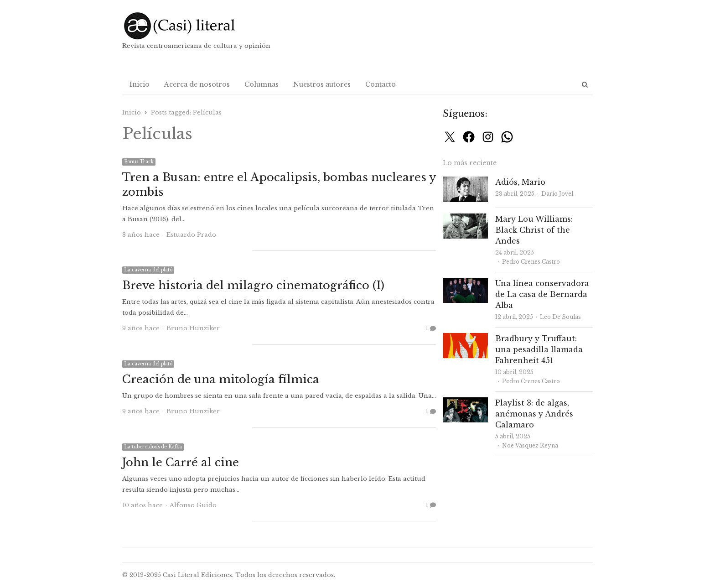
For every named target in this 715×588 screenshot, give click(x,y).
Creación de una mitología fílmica (221, 379)
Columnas (262, 84)
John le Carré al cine (181, 462)
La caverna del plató (148, 270)
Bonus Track (139, 162)
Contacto (381, 84)
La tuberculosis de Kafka (153, 447)
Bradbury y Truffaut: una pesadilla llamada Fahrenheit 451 (539, 349)
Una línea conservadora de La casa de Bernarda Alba (542, 294)
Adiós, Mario (520, 182)
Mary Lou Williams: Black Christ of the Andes (534, 230)
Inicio (140, 84)
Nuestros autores (322, 84)
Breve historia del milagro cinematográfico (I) (253, 285)
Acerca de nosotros (197, 84)
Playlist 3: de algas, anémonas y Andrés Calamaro (534, 414)
